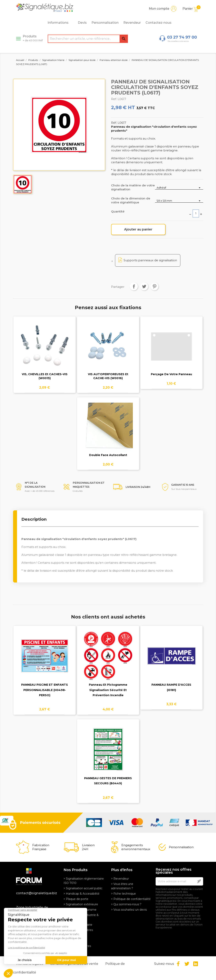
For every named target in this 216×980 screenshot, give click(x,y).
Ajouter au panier (138, 229)
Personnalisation (105, 23)
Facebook (178, 964)
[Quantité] (196, 213)
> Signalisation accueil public (83, 888)
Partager (134, 286)
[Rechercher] (88, 39)
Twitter (187, 964)
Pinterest (154, 286)
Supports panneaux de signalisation (150, 260)
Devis (82, 23)
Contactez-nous (158, 23)
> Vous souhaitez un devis (129, 910)
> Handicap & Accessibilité (81, 894)
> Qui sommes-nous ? (126, 904)
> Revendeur (120, 879)
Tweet (144, 286)
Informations (60, 23)
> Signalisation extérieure (81, 904)
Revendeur (132, 23)
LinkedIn (196, 964)
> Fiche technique (123, 894)
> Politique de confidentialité (131, 899)
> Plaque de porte (76, 899)
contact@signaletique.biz (37, 893)
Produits (33, 38)
